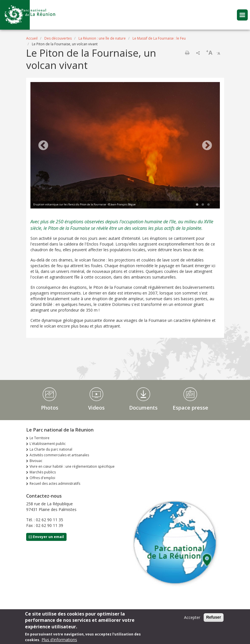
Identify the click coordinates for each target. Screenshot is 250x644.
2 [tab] (203, 205)
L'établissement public (48, 444)
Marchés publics (43, 472)
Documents (143, 408)
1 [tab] (197, 205)
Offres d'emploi (42, 478)
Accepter (192, 619)
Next (207, 146)
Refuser (214, 618)
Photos (50, 408)
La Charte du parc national (51, 449)
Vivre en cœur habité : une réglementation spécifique (72, 466)
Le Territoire (40, 438)
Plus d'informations (59, 641)
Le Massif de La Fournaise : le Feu (159, 38)
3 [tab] (208, 205)
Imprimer (187, 53)
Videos (96, 408)
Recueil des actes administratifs (55, 483)
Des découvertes (58, 38)
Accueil (32, 38)
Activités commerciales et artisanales (59, 455)
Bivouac (36, 461)
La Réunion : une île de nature (102, 38)
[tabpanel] (125, 146)
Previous (43, 146)
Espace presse (190, 408)
